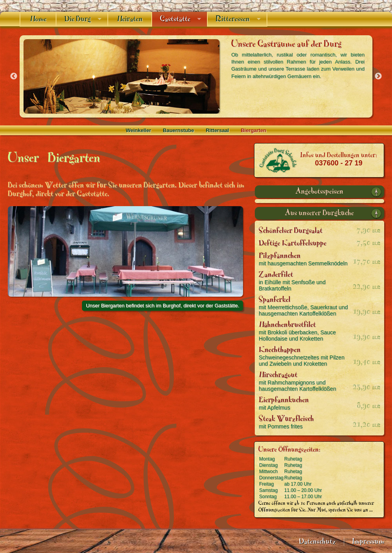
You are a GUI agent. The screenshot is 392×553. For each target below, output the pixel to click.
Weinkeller (139, 130)
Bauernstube (179, 130)
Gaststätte (175, 19)
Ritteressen (233, 19)
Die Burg (78, 19)
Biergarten (253, 130)
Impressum (368, 541)
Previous (14, 76)
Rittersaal (217, 130)
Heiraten (130, 19)
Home (38, 19)
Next (378, 76)
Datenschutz (317, 541)
